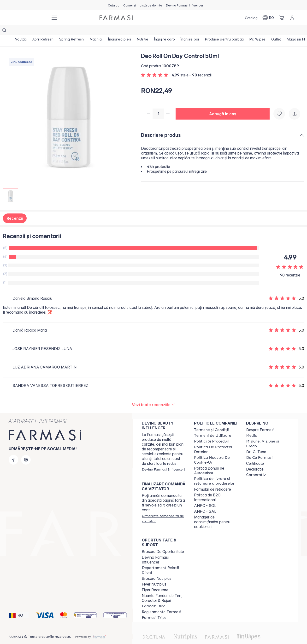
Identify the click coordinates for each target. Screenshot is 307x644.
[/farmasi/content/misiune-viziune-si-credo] (268, 434)
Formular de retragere (213, 480)
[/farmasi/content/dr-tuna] (256, 442)
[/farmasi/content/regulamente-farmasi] (161, 602)
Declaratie (255, 460)
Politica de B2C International (207, 488)
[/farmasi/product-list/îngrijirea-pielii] (120, 31)
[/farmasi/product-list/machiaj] (96, 31)
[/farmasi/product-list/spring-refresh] (72, 31)
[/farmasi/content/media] (252, 426)
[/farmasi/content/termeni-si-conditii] (212, 420)
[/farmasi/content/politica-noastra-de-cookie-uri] (216, 450)
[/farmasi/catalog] (114, 5)
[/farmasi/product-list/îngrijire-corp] (165, 31)
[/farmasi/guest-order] (164, 509)
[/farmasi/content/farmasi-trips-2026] (154, 608)
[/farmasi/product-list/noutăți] (21, 31)
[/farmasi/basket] (282, 18)
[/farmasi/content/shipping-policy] (216, 471)
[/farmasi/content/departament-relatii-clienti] (164, 561)
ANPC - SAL (205, 502)
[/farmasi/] (29, 18)
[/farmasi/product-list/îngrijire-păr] (190, 31)
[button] (224, 104)
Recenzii (15, 209)
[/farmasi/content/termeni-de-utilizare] (213, 426)
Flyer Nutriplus (154, 575)
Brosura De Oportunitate (163, 542)
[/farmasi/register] (130, 5)
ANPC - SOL (205, 496)
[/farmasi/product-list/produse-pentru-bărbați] (224, 31)
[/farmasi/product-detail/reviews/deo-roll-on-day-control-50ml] (154, 395)
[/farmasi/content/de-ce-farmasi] (259, 448)
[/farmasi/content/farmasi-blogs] (154, 597)
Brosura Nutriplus (157, 569)
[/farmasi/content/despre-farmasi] (260, 420)
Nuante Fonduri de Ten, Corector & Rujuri (162, 588)
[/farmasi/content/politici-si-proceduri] (212, 432)
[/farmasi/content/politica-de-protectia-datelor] (216, 440)
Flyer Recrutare (155, 580)
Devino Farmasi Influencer (155, 550)
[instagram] (26, 450)
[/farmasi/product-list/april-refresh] (43, 31)
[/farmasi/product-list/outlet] (276, 31)
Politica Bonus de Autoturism (209, 461)
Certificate (255, 454)
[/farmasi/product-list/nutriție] (143, 31)
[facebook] (13, 450)
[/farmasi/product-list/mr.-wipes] (257, 31)
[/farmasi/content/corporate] (256, 465)
